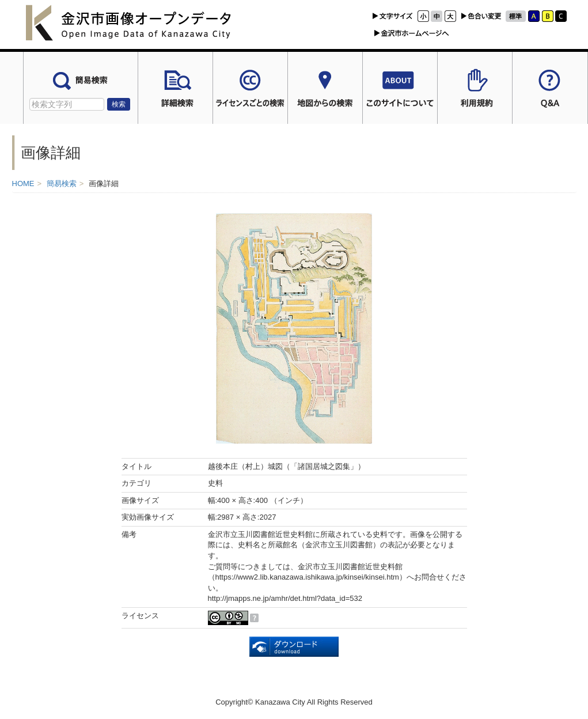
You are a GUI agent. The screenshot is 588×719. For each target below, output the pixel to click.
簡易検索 (62, 183)
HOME (23, 183)
